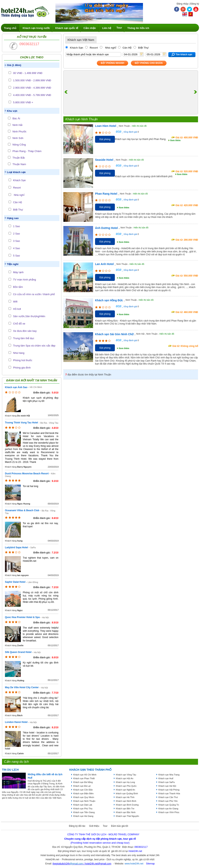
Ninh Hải (17, 125)
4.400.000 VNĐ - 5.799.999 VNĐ (32, 95)
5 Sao (16, 256)
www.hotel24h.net (134, 864)
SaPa (33, 547)
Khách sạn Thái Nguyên (127, 816)
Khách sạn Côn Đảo (83, 790)
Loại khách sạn (16, 172)
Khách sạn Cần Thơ (168, 797)
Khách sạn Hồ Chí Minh (85, 775)
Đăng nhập (182, 4)
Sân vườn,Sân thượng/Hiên (29, 316)
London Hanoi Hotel (16, 722)
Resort (17, 188)
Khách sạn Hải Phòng (169, 790)
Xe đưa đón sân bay (25, 331)
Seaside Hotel (104, 160)
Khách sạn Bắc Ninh (126, 812)
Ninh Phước (20, 132)
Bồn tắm (18, 287)
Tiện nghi (13, 264)
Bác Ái (16, 118)
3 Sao (16, 241)
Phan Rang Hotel (106, 194)
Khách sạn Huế (166, 778)
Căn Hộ (18, 202)
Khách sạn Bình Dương (127, 805)
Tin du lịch (10, 770)
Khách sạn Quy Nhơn (84, 797)
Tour (119, 28)
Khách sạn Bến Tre (125, 809)
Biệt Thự (18, 210)
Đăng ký (195, 4)
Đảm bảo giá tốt (120, 826)
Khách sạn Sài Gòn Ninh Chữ (114, 334)
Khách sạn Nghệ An (125, 790)
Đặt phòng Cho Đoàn (149, 63)
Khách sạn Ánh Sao (16, 387)
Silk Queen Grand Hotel (18, 652)
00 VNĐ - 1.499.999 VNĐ (28, 73)
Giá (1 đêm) (14, 65)
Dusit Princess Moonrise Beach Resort (27, 474)
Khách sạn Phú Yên (168, 801)
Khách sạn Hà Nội (167, 786)
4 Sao (16, 248)
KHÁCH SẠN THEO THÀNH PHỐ (90, 770)
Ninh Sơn (18, 138)
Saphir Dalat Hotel (15, 582)
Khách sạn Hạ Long (125, 782)
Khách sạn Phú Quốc (126, 786)
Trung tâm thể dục (24, 338)
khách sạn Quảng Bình (127, 793)
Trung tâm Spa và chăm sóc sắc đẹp (34, 346)
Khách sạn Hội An (125, 778)
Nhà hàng (19, 353)
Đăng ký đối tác (77, 826)
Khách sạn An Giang (168, 809)
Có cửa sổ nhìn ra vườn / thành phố (34, 294)
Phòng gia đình (22, 368)
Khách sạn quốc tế (67, 28)
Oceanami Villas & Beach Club (22, 510)
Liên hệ (107, 28)
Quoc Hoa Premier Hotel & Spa (22, 617)
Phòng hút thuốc (23, 360)
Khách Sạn (19, 180)
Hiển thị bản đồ (139, 126)
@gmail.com (76, 864)
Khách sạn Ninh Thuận (84, 801)
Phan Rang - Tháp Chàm (27, 151)
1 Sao (16, 226)
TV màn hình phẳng (25, 280)
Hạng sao (13, 218)
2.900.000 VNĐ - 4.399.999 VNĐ (32, 88)
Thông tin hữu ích (138, 28)
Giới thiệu (94, 826)
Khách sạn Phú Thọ (83, 809)
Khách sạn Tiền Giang (84, 812)
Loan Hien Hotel (106, 126)
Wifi (15, 302)
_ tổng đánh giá (129, 132)
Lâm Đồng (33, 582)
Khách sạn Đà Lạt (82, 786)
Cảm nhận (90, 28)
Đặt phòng (105, 139)
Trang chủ (10, 28)
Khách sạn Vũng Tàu (126, 775)
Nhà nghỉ (19, 195)
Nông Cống (19, 145)
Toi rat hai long (30, 486)
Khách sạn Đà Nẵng (83, 782)
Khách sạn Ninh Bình (126, 801)
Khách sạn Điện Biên (83, 793)
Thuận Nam (19, 164)
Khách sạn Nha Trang (169, 775)
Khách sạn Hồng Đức (109, 300)
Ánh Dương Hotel (106, 228)
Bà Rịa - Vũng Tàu (49, 423)
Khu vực (12, 111)
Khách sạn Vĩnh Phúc (169, 812)
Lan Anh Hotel (104, 264)
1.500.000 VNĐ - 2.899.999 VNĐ (32, 80)
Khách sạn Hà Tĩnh (125, 797)
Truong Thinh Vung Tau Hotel (21, 423)
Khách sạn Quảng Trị (169, 805)
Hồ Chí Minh (36, 387)
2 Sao (16, 234)
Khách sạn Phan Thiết (84, 778)
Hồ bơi (17, 309)
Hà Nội (45, 617)
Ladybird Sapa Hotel (16, 547)
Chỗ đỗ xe (19, 324)
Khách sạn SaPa (167, 782)
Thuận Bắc (19, 158)
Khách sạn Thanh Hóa (169, 793)
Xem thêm (175, 140)
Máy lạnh (18, 272)
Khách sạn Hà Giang (83, 816)
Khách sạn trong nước (36, 28)
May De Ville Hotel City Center (22, 687)
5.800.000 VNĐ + (23, 102)
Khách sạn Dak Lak (83, 805)
